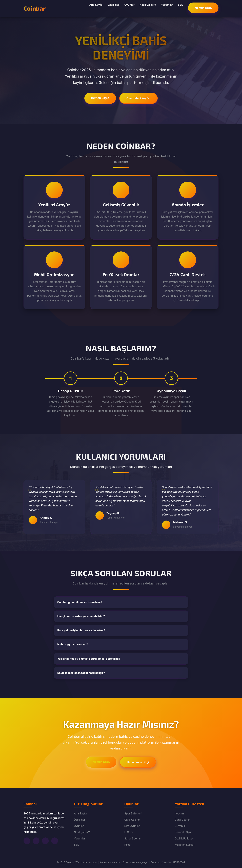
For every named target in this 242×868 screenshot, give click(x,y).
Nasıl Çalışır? (148, 5)
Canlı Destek (183, 820)
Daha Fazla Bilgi (138, 762)
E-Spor (129, 832)
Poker (128, 845)
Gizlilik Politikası (185, 839)
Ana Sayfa (96, 5)
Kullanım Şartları (185, 845)
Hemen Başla (100, 98)
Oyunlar (129, 5)
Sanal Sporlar (133, 839)
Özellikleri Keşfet (138, 98)
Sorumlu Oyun (184, 832)
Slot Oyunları (132, 826)
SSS (180, 5)
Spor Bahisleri (133, 814)
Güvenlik (180, 826)
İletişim (179, 814)
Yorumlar (167, 5)
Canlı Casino (132, 820)
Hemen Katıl (203, 8)
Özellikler (113, 5)
